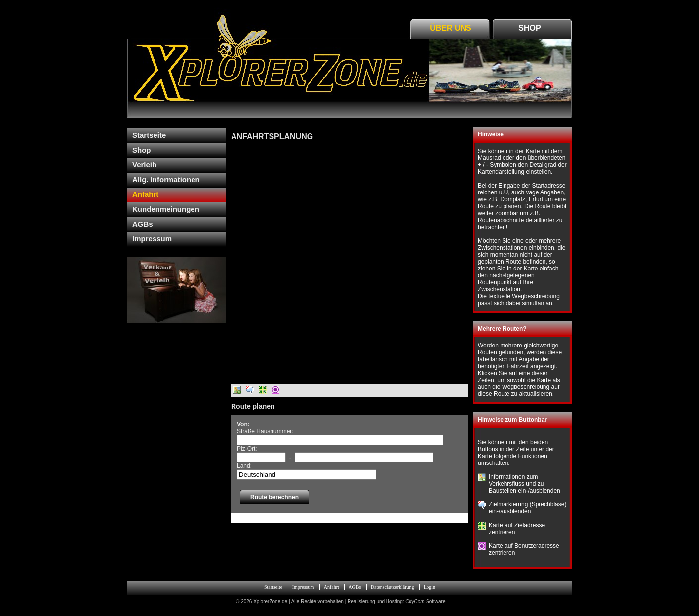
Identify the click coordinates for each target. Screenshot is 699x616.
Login (429, 587)
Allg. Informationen (166, 179)
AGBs (143, 224)
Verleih (144, 165)
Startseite (149, 135)
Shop (529, 28)
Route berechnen (274, 497)
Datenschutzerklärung (392, 587)
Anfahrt (145, 194)
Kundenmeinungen (166, 209)
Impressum (152, 239)
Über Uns (451, 28)
